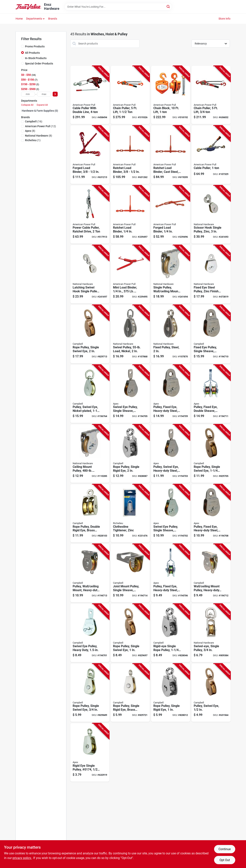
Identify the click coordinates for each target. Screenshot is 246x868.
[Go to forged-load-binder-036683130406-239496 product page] (171, 215)
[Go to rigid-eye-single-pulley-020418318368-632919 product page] (90, 752)
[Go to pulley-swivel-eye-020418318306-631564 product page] (211, 693)
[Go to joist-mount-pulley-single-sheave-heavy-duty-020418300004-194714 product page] (130, 573)
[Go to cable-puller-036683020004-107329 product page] (211, 155)
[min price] (28, 94)
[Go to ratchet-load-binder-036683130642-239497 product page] (130, 215)
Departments (34, 19)
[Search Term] (118, 7)
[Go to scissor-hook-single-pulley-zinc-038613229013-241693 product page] (211, 215)
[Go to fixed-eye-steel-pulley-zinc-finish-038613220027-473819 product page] (211, 274)
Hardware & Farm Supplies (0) (40, 111)
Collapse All (27, 105)
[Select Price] (55, 94)
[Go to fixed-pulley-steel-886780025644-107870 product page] (171, 334)
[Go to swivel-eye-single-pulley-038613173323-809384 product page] (211, 633)
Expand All (42, 105)
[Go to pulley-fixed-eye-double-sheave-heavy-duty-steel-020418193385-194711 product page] (211, 394)
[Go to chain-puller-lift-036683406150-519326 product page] (130, 95)
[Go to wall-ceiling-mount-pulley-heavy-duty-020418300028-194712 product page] (211, 573)
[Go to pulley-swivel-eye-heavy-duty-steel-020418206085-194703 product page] (171, 454)
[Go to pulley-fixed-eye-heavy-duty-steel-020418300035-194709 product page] (171, 394)
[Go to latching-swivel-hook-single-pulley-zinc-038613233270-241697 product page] (90, 274)
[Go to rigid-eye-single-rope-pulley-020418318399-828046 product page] (171, 633)
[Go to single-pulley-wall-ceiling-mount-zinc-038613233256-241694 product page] (171, 274)
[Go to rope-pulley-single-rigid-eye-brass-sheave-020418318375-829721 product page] (130, 693)
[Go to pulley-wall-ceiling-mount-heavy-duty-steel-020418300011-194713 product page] (90, 573)
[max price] (44, 94)
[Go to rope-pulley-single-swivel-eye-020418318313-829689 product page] (90, 693)
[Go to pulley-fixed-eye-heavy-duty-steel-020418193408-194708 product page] (211, 513)
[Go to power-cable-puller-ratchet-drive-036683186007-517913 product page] (90, 215)
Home (19, 19)
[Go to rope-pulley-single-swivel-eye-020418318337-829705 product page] (211, 454)
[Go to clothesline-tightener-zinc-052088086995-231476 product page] (130, 513)
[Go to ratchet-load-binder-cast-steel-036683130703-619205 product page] (171, 155)
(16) (34, 121)
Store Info (225, 19)
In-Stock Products (36, 58)
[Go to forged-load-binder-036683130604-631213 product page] (90, 155)
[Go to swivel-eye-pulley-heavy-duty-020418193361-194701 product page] (90, 633)
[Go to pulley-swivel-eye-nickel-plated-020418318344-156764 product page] (90, 394)
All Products (32, 53)
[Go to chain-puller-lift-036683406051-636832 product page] (211, 95)
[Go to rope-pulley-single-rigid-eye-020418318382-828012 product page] (171, 693)
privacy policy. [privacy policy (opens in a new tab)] (22, 858)
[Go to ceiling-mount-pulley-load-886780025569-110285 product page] (90, 454)
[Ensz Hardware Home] (29, 7)
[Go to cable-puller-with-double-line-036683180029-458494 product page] (90, 95)
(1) (33, 140)
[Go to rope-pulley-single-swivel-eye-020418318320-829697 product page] (130, 633)
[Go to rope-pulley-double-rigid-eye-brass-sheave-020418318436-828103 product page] (90, 513)
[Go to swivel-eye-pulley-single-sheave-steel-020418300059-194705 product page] (130, 394)
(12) (40, 126)
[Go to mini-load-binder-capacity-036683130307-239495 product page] (130, 274)
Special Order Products (39, 63)
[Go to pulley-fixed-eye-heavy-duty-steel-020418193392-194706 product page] (171, 573)
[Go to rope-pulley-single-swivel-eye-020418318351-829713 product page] (90, 334)
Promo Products (35, 46)
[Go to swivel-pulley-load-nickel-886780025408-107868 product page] (130, 334)
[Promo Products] (22, 46)
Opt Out (225, 860)
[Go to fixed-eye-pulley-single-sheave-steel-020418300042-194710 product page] (211, 334)
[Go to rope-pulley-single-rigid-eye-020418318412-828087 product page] (130, 454)
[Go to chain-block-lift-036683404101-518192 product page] (171, 95)
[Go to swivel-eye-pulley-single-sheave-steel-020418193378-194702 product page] (171, 513)
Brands (53, 19)
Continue (225, 849)
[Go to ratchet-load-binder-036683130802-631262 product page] (130, 155)
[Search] (168, 6)
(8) (30, 131)
